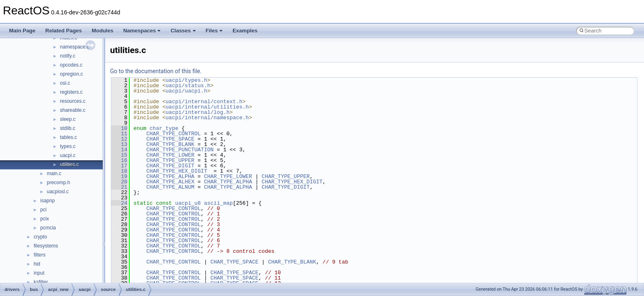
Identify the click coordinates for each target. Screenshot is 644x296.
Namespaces (142, 31)
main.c (54, 173)
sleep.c (68, 119)
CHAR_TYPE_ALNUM (170, 187)
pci (43, 210)
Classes (183, 31)
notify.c (68, 56)
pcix (45, 219)
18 (119, 171)
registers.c (71, 92)
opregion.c (71, 74)
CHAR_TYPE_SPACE (170, 139)
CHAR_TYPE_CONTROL (174, 134)
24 (119, 203)
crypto (40, 237)
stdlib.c (68, 128)
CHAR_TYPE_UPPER (170, 160)
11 (119, 134)
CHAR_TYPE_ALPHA (170, 176)
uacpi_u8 (188, 203)
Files (214, 31)
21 (119, 187)
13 (119, 144)
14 (119, 150)
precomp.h (59, 183)
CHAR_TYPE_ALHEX (170, 182)
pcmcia (48, 228)
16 (119, 160)
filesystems (46, 246)
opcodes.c (71, 65)
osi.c (65, 83)
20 (119, 182)
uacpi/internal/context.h (204, 102)
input (39, 273)
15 (119, 155)
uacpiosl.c (58, 192)
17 (119, 166)
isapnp (47, 201)
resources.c (73, 101)
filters (40, 255)
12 (119, 139)
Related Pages (63, 31)
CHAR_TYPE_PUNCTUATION (180, 150)
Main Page (22, 31)
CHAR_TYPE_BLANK (170, 144)
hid (37, 264)
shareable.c (73, 110)
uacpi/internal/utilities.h (207, 107)
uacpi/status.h (188, 86)
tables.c (68, 137)
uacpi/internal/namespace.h (207, 118)
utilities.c (69, 164)
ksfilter (41, 282)
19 (119, 176)
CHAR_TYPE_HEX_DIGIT (177, 171)
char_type (164, 128)
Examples (245, 31)
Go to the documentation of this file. (156, 71)
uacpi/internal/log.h (198, 112)
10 (119, 128)
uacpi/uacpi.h (186, 91)
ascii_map (218, 203)
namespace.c (75, 47)
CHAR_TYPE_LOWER (170, 155)
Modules (102, 31)
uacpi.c (68, 155)
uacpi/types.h (186, 80)
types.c (68, 146)
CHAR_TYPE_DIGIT (170, 166)
